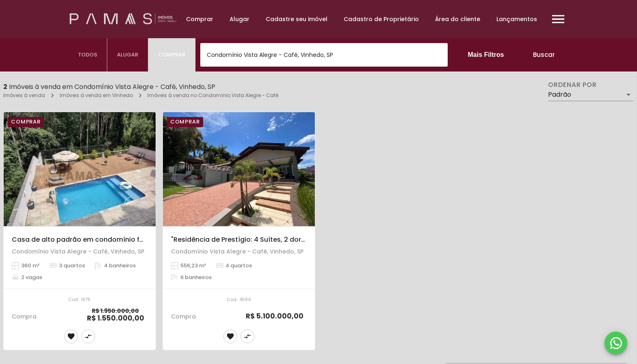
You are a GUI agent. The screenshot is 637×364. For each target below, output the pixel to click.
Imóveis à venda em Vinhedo (96, 95)
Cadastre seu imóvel (297, 19)
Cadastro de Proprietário (381, 19)
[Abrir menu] (558, 19)
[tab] (88, 55)
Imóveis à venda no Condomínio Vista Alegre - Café (213, 95)
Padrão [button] (560, 94)
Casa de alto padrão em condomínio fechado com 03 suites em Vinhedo (133, 239)
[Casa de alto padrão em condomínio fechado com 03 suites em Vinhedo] (80, 169)
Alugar (239, 19)
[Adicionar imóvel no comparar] (88, 336)
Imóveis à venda (24, 95)
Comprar (200, 19)
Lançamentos (517, 19)
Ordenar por (572, 85)
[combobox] (324, 55)
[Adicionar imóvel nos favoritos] (71, 336)
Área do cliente (458, 19)
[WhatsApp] (616, 343)
